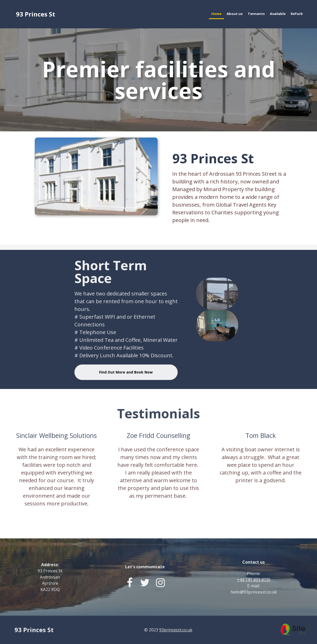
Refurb (297, 14)
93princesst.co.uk (176, 630)
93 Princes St (34, 630)
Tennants (256, 14)
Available (278, 14)
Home (216, 14)
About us (235, 14)
